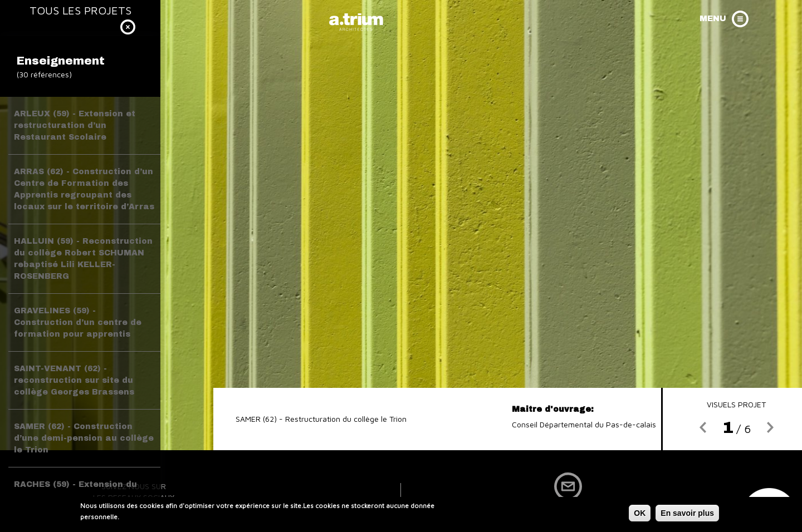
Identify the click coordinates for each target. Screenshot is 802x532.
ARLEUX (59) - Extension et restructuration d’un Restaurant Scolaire (75, 125)
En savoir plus (687, 515)
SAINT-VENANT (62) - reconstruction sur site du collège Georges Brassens (74, 380)
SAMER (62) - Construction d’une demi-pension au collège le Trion (84, 438)
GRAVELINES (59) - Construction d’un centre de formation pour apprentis (78, 322)
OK (640, 515)
